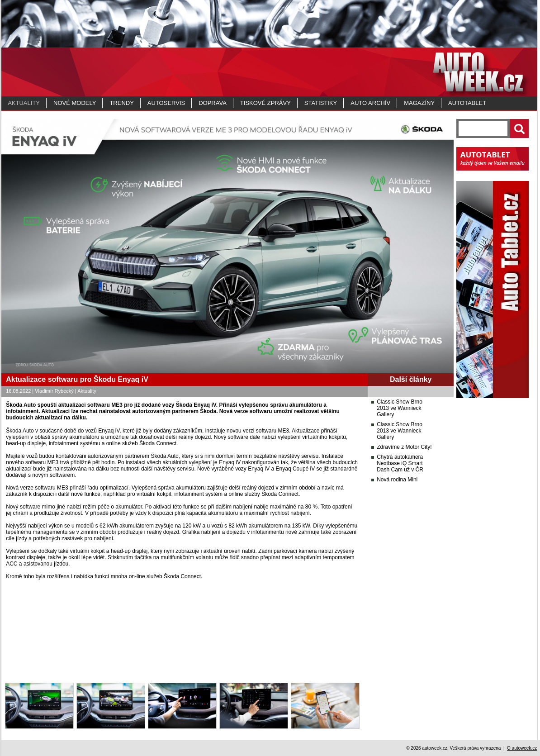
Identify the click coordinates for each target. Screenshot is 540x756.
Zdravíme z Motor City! (404, 447)
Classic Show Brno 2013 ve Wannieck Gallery (400, 408)
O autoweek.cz (522, 748)
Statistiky (321, 103)
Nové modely (75, 103)
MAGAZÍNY (419, 103)
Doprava (213, 103)
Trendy (121, 103)
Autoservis (166, 103)
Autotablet (467, 103)
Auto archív (370, 103)
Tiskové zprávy (265, 103)
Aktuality (24, 103)
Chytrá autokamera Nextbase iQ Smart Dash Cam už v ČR (400, 463)
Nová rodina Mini (397, 480)
